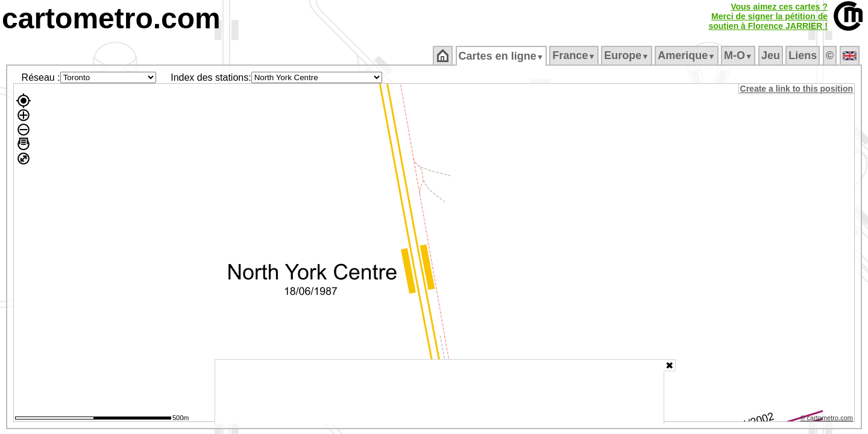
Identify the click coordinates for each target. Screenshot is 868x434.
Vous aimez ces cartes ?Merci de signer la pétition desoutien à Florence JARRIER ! (768, 16)
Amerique (687, 55)
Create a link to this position (797, 89)
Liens (804, 55)
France (575, 55)
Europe (627, 55)
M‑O (739, 55)
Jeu (771, 55)
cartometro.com (111, 18)
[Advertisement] (439, 392)
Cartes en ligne (502, 56)
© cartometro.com (828, 420)
